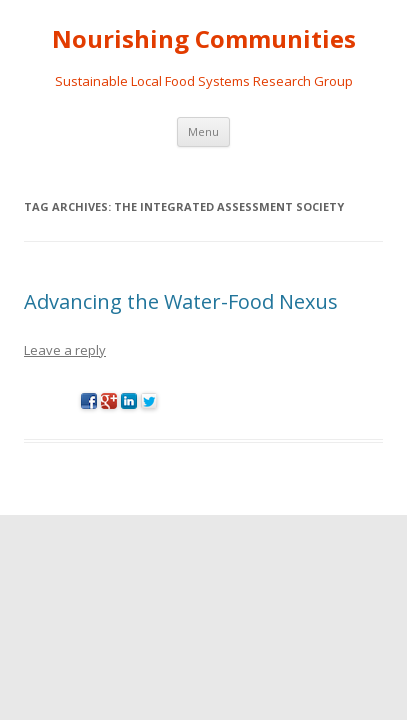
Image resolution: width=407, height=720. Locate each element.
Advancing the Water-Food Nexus (181, 301)
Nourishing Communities (204, 39)
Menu (203, 131)
